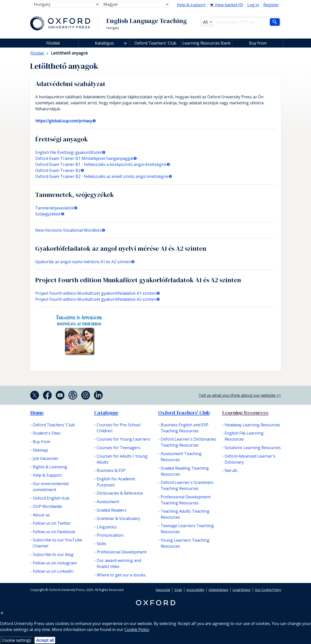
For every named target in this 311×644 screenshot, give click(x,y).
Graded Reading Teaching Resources (185, 471)
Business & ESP (111, 470)
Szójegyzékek (48, 214)
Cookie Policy (137, 629)
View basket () (226, 5)
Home (37, 413)
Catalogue (106, 413)
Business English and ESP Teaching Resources (184, 428)
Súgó (178, 590)
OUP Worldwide (47, 506)
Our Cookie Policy (268, 590)
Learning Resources (245, 413)
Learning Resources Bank (206, 43)
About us (41, 515)
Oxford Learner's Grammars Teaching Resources (187, 485)
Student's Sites (47, 433)
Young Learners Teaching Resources (185, 543)
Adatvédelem (218, 590)
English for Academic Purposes (116, 482)
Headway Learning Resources (252, 425)
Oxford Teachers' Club (155, 43)
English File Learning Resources (244, 436)
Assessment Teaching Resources (181, 457)
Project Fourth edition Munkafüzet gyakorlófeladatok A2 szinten (96, 299)
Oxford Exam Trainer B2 (58, 170)
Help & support (191, 5)
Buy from (258, 43)
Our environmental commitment (51, 487)
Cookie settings (17, 640)
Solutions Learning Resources (253, 448)
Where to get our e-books (121, 575)
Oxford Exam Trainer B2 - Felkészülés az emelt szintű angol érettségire (102, 176)
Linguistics (107, 527)
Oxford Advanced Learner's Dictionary (250, 459)
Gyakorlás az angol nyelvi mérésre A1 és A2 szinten (83, 262)
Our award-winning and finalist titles (119, 563)
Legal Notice (242, 590)
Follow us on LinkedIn (53, 571)
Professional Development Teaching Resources (186, 500)
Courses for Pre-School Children (119, 428)
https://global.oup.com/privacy (64, 121)
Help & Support (47, 475)
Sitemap (40, 450)
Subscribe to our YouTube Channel (57, 543)
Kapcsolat (163, 590)
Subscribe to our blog (53, 554)
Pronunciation (110, 535)
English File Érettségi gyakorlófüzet (68, 152)
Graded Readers (112, 510)
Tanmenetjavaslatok (54, 208)
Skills (101, 544)
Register (271, 5)
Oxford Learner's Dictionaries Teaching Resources (188, 442)
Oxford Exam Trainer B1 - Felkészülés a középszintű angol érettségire (101, 164)
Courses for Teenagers (119, 448)
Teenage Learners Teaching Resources (187, 529)
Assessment (108, 502)
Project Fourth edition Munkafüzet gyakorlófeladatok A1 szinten (96, 293)
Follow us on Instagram (55, 563)
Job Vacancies (45, 458)
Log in (253, 5)
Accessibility (195, 590)
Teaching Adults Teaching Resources (185, 514)
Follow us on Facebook (54, 532)
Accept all (45, 640)
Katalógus (104, 43)
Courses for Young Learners (123, 439)
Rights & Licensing (50, 467)
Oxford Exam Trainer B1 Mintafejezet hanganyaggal (84, 158)
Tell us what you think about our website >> (240, 395)
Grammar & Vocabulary (118, 518)
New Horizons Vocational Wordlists (68, 230)
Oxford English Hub (51, 498)
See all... (232, 470)
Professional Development (122, 552)
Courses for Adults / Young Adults (122, 459)
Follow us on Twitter (52, 523)
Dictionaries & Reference (120, 493)
